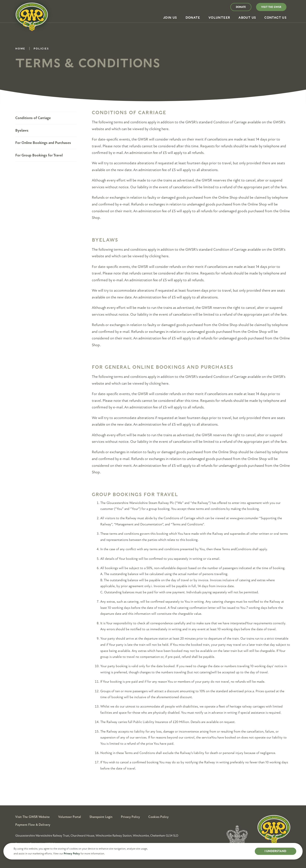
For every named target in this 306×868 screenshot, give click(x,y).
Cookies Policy (158, 817)
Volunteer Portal (70, 817)
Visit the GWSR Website (33, 817)
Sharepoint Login (101, 817)
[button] (170, 18)
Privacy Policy (72, 854)
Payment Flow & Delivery (33, 825)
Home (20, 49)
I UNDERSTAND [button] (275, 851)
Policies (41, 49)
